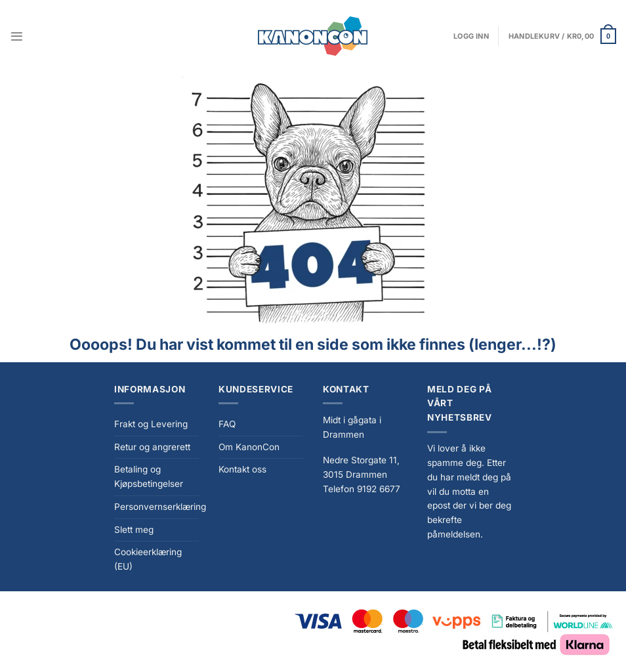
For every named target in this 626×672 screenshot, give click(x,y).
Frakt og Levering (151, 424)
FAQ (227, 424)
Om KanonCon (249, 447)
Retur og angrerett (152, 447)
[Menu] (17, 36)
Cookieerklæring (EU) (148, 559)
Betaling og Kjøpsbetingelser (149, 476)
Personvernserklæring (160, 507)
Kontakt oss (242, 469)
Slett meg (134, 530)
